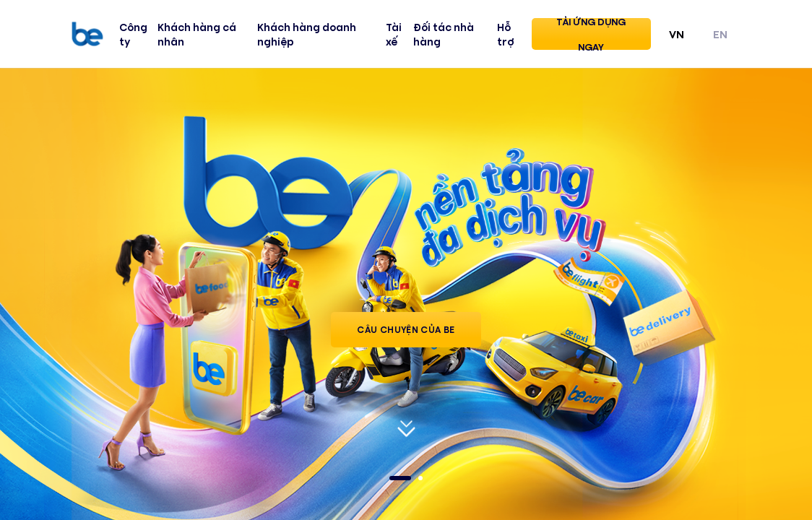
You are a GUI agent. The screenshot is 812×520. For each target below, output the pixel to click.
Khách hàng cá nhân (197, 34)
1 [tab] (400, 478)
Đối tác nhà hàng (444, 34)
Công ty (133, 34)
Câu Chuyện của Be (406, 329)
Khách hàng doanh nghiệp (307, 34)
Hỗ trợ (506, 34)
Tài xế (394, 34)
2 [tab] (420, 478)
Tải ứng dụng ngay (591, 34)
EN (720, 34)
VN (677, 34)
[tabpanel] (406, 292)
